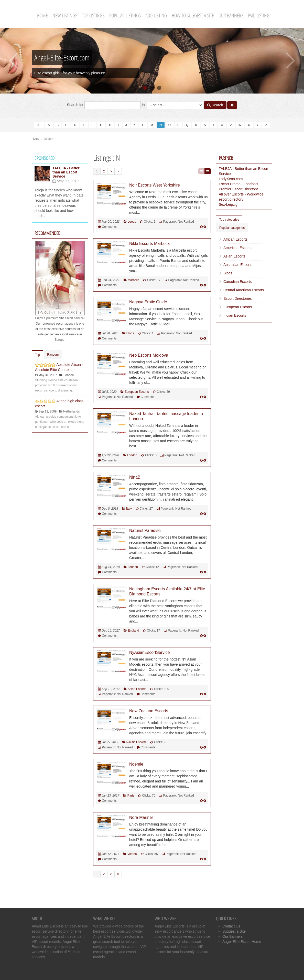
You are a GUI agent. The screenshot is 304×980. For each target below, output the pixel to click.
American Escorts (237, 248)
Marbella (134, 280)
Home (42, 16)
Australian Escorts (238, 265)
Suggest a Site (235, 931)
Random (53, 355)
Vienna (132, 854)
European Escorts (137, 392)
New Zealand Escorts (149, 711)
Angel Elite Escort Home (242, 942)
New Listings (65, 16)
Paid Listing (259, 16)
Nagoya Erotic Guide (148, 302)
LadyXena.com (231, 179)
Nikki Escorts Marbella (149, 244)
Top (37, 355)
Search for (104, 105)
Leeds (132, 222)
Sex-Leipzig (228, 204)
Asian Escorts (137, 689)
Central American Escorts (244, 290)
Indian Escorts (235, 315)
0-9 (39, 125)
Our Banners (231, 16)
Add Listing (156, 16)
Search (215, 105)
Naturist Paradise (145, 530)
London (132, 455)
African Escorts (235, 239)
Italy (129, 509)
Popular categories (232, 228)
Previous (13, 61)
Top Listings (93, 16)
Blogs (130, 333)
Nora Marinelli (142, 817)
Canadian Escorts (238, 282)
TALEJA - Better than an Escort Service (66, 172)
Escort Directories (237, 298)
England (134, 631)
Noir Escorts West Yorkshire (155, 185)
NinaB (135, 477)
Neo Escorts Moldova (149, 355)
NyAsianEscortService (149, 652)
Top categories (229, 220)
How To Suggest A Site (193, 16)
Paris (131, 796)
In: (172, 105)
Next (291, 61)
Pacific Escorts (136, 742)
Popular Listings (125, 16)
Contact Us (232, 926)
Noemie (136, 764)
